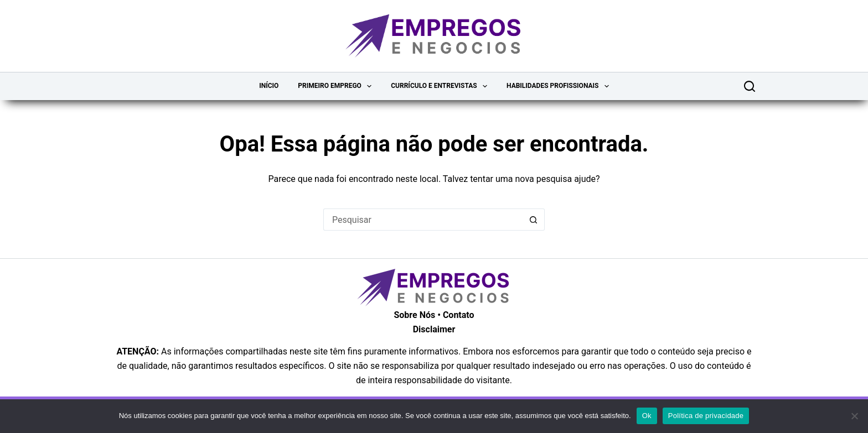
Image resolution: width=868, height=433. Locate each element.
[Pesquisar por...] (423, 220)
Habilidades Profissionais (560, 86)
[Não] (854, 416)
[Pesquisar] (750, 86)
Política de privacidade (706, 416)
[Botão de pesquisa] (534, 220)
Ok (647, 416)
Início (269, 86)
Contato (459, 315)
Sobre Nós (414, 315)
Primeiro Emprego (337, 86)
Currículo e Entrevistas (441, 86)
